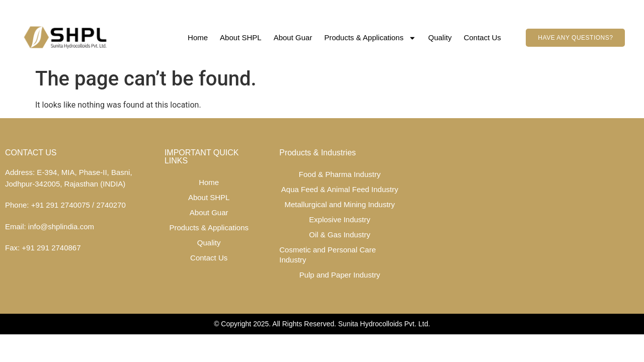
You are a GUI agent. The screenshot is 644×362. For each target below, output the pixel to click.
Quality (440, 37)
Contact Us (482, 37)
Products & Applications (370, 38)
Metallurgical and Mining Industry (340, 204)
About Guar (293, 37)
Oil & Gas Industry (340, 235)
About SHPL (241, 37)
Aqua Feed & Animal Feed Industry (340, 189)
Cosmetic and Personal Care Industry (328, 255)
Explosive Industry (340, 219)
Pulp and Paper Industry (340, 275)
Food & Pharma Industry (340, 174)
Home (198, 37)
